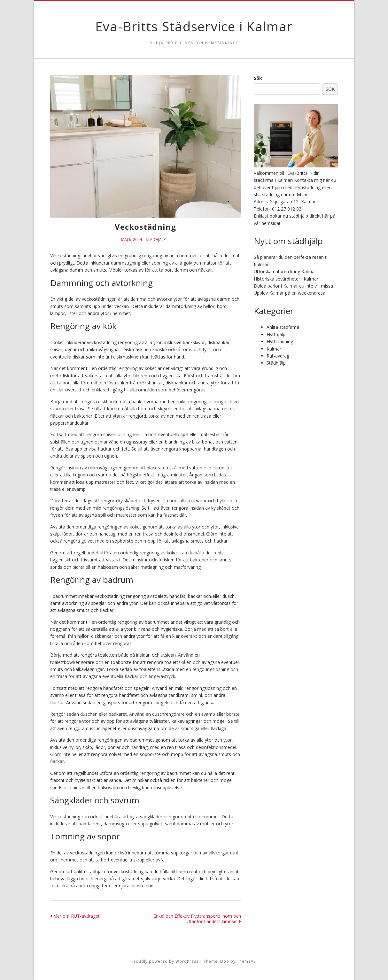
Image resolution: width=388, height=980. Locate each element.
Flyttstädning (280, 341)
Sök (258, 78)
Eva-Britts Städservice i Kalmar (194, 26)
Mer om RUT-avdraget (75, 916)
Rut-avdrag (278, 356)
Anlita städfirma (283, 327)
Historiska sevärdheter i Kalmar (286, 279)
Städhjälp (156, 239)
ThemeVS (246, 961)
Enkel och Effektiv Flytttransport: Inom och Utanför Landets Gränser (197, 919)
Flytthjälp (276, 334)
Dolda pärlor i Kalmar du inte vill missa (293, 286)
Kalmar (274, 349)
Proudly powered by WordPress (165, 961)
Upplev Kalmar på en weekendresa (290, 293)
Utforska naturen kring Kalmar (285, 271)
